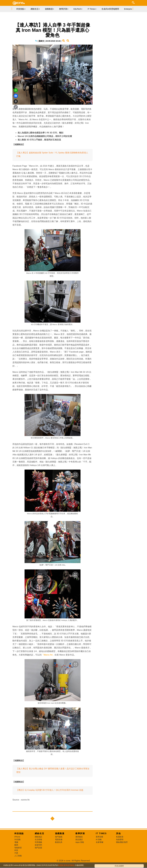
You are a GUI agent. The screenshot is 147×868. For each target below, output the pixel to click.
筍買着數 (38, 850)
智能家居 (18, 856)
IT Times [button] (92, 9)
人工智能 (18, 864)
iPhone (17, 845)
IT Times (101, 842)
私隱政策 (120, 845)
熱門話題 (38, 856)
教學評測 (80, 842)
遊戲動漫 (60, 842)
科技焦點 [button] (21, 9)
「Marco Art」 (48, 660)
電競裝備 (59, 848)
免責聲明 (120, 848)
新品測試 (79, 848)
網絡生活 (39, 842)
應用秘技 (79, 845)
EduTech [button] (78, 9)
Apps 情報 (80, 850)
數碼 (16, 853)
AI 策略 (99, 848)
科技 (16, 859)
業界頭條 (99, 845)
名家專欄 (99, 850)
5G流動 (17, 848)
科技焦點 (19, 842)
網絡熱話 (38, 845)
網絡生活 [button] (35, 9)
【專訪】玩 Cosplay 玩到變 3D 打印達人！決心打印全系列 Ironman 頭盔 (50, 796)
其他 (118, 842)
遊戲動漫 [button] (49, 9)
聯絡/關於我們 (122, 850)
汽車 (16, 861)
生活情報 (38, 848)
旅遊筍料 (38, 853)
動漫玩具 (59, 850)
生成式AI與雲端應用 (110, 9)
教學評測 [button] (64, 9)
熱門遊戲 (59, 845)
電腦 (16, 850)
